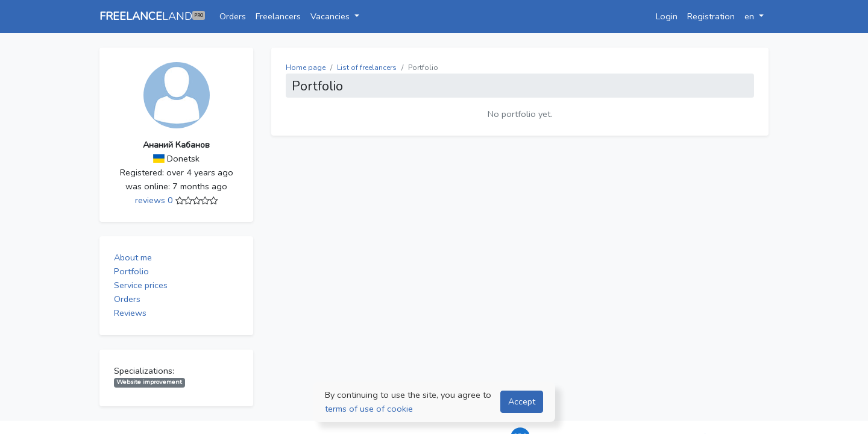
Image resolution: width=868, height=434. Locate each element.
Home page (306, 68)
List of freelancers (367, 68)
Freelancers (278, 16)
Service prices (141, 285)
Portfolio (131, 271)
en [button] (750, 16)
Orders (233, 16)
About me (133, 257)
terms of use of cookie (369, 409)
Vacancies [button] (331, 16)
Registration (711, 16)
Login (667, 16)
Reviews (130, 313)
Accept (522, 401)
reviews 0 (155, 200)
